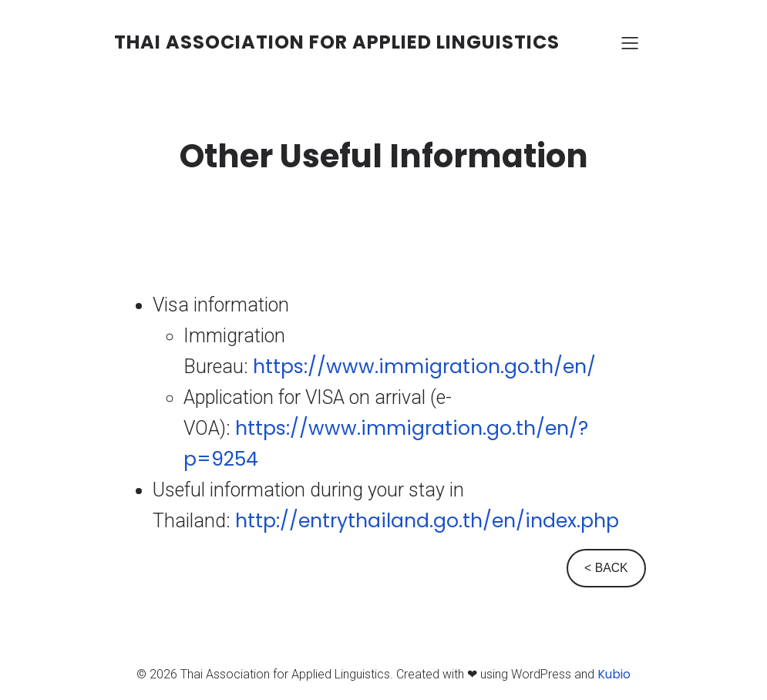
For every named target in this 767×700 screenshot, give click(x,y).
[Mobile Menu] (631, 42)
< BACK (606, 568)
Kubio (614, 674)
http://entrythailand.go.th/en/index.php (427, 521)
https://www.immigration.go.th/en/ (424, 367)
